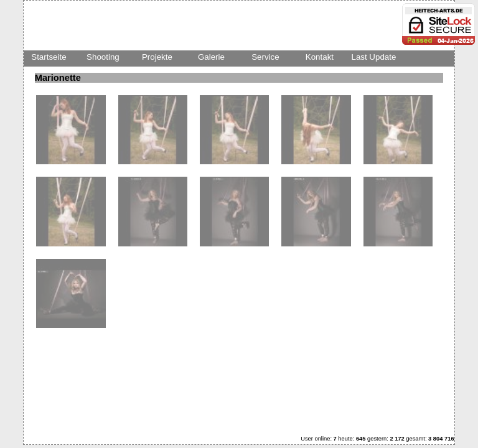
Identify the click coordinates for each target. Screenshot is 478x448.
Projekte (157, 57)
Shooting (103, 57)
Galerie (211, 57)
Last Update (373, 57)
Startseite (49, 57)
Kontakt (320, 57)
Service (265, 57)
